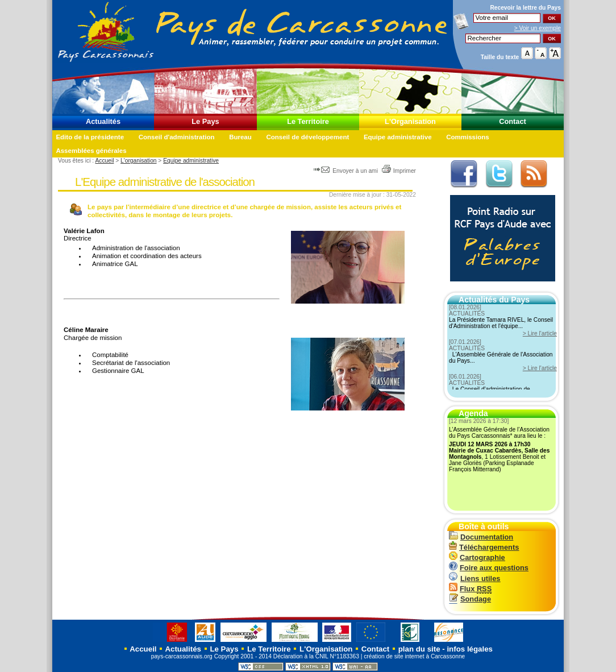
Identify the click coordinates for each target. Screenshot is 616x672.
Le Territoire (308, 121)
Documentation (481, 537)
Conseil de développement (307, 137)
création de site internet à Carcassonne (414, 656)
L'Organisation (410, 121)
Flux (470, 589)
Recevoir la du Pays (525, 8)
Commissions (468, 137)
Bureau (240, 137)
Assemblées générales (91, 151)
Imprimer (399, 171)
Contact (513, 121)
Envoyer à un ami (346, 171)
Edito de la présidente (90, 137)
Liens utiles (475, 578)
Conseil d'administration (177, 137)
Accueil (104, 161)
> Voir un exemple (538, 28)
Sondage (470, 599)
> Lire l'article (540, 333)
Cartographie (477, 557)
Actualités (103, 121)
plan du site (419, 649)
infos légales (470, 649)
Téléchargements (484, 547)
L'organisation (138, 161)
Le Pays (205, 121)
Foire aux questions (489, 568)
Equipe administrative (398, 137)
